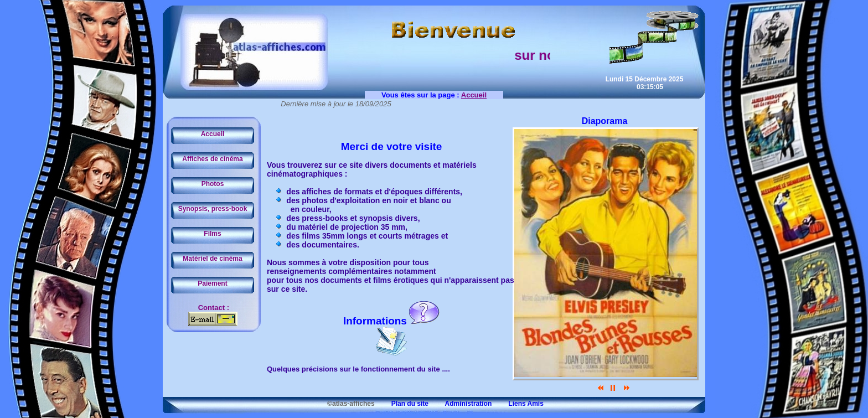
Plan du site (402, 404)
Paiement (212, 283)
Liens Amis (519, 404)
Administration (461, 404)
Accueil (213, 134)
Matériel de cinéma (212, 259)
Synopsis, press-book (213, 209)
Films (212, 234)
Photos (213, 184)
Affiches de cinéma (212, 159)
